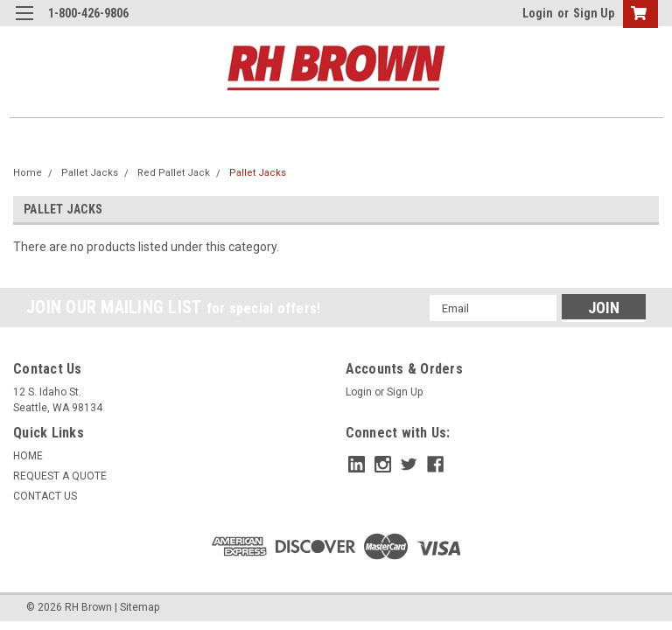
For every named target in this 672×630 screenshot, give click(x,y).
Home (28, 173)
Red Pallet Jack (174, 173)
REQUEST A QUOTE (60, 476)
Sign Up (594, 13)
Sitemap (140, 607)
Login (538, 13)
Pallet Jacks (90, 173)
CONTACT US (45, 496)
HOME (28, 456)
